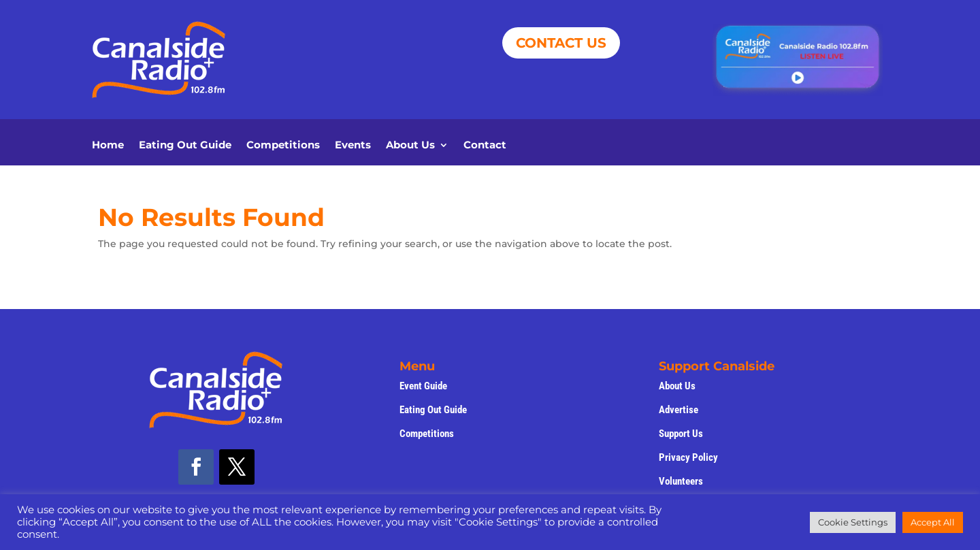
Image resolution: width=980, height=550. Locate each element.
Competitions (283, 146)
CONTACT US (561, 43)
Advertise (679, 410)
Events (353, 146)
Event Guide (423, 386)
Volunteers (681, 481)
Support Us (681, 434)
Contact (485, 146)
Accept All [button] (933, 522)
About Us (410, 146)
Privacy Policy (688, 457)
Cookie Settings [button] (853, 522)
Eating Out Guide (185, 146)
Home (108, 146)
